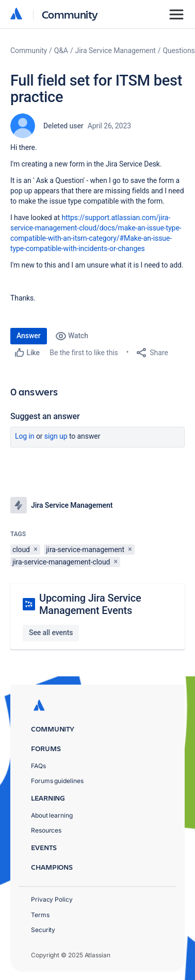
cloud (21, 550)
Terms (40, 915)
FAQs (38, 766)
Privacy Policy (52, 899)
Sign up (56, 436)
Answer (29, 336)
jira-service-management (85, 550)
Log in (25, 436)
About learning (52, 815)
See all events (51, 633)
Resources (46, 830)
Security (43, 930)
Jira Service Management (116, 51)
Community (70, 14)
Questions (179, 51)
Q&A (61, 51)
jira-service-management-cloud (61, 562)
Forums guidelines (57, 781)
